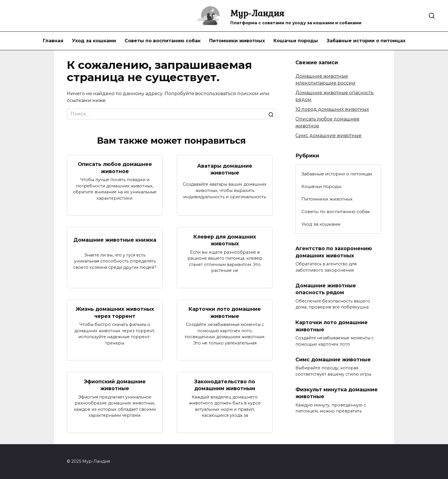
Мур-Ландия (257, 13)
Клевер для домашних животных (225, 240)
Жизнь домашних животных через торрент (115, 312)
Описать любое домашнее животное (115, 168)
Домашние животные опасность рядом (326, 289)
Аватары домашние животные (225, 169)
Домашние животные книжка (115, 240)
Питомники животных (237, 41)
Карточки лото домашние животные (225, 312)
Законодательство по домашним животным (225, 385)
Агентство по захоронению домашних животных (334, 252)
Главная (53, 41)
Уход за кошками (94, 41)
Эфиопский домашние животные (115, 385)
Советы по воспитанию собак (163, 41)
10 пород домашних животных (332, 109)
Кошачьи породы (296, 41)
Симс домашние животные (328, 136)
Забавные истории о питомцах (366, 41)
